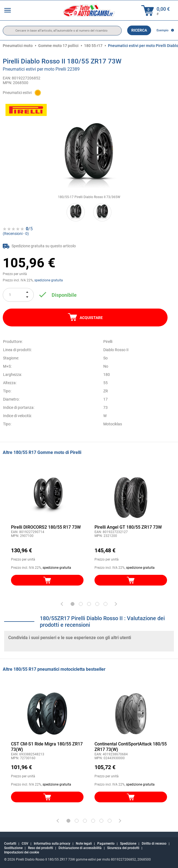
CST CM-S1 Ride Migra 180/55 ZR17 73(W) (47, 747)
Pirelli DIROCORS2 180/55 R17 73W (46, 527)
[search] (62, 31)
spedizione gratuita (49, 280)
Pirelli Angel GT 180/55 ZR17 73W (128, 527)
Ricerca (139, 30)
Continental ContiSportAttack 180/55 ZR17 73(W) (131, 747)
